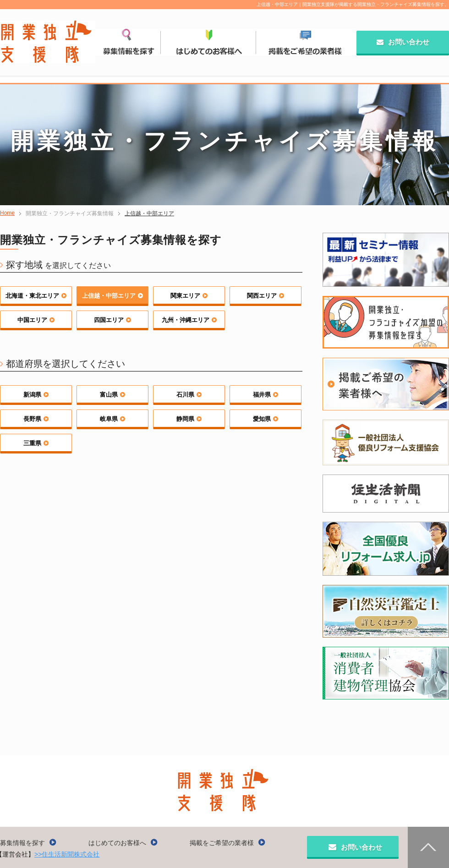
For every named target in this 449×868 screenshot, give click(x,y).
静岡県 (189, 419)
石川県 (189, 395)
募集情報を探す (28, 843)
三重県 (36, 443)
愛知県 (266, 419)
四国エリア (112, 320)
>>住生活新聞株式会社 (67, 854)
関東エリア (189, 296)
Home (7, 213)
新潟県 (36, 395)
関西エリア (266, 296)
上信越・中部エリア (149, 213)
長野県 (36, 419)
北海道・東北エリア (36, 296)
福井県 (266, 395)
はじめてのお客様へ (123, 843)
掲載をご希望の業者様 (227, 843)
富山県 (112, 395)
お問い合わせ (403, 42)
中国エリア (36, 320)
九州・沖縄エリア (189, 320)
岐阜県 (112, 419)
